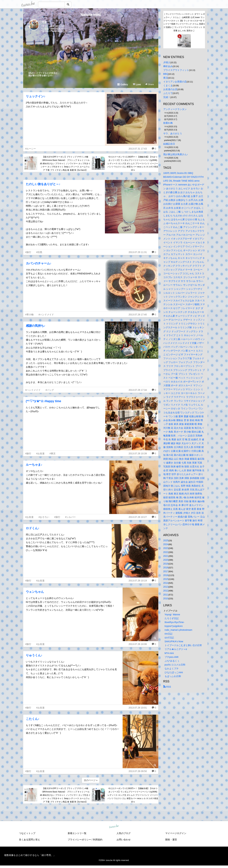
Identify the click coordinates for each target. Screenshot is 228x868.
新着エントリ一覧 (77, 833)
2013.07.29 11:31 (138, 252)
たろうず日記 (172, 618)
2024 (166, 544)
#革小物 (30, 315)
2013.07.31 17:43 (138, 149)
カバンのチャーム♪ (39, 263)
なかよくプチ (172, 669)
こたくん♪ (33, 719)
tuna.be (114, 826)
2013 (166, 587)
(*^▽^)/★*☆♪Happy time (44, 401)
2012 (166, 591)
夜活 (166, 78)
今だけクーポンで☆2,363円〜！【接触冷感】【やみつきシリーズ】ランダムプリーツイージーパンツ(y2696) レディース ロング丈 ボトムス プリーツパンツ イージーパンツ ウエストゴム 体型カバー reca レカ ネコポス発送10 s (133, 163)
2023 (166, 548)
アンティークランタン (175, 109)
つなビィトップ (27, 833)
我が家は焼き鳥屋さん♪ (176, 154)
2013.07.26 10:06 (138, 644)
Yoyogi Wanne (172, 615)
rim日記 (169, 634)
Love (137, 84)
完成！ (167, 97)
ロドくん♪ (33, 528)
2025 (166, 540)
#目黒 (39, 252)
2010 (166, 598)
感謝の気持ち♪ (36, 326)
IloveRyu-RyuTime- (175, 622)
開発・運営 (171, 840)
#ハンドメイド (46, 315)
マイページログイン (176, 833)
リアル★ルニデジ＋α (176, 649)
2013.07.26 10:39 (138, 453)
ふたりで (168, 93)
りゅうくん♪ (34, 655)
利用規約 (98, 840)
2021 (166, 556)
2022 (166, 552)
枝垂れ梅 (168, 123)
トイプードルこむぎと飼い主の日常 (183, 645)
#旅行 (28, 252)
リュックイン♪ (36, 96)
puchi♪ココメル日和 (175, 665)
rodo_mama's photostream (178, 630)
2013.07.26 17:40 (138, 315)
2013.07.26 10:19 (138, 581)
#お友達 (40, 453)
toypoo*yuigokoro (174, 626)
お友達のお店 (170, 89)
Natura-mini (91, 15)
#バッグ (50, 390)
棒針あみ (168, 66)
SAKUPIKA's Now (174, 641)
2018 (166, 568)
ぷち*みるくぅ (172, 661)
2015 (166, 579)
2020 (166, 560)
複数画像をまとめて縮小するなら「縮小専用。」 (30, 855)
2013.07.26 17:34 (138, 390)
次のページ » (91, 780)
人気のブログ (124, 833)
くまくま (168, 85)
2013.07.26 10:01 (138, 708)
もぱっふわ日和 (173, 676)
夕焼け (167, 62)
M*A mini (169, 653)
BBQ (166, 74)
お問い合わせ (124, 840)
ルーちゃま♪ (34, 465)
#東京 (53, 453)
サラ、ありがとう (173, 133)
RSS (167, 687)
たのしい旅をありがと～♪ (43, 184)
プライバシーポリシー (79, 840)
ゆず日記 (169, 638)
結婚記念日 (169, 144)
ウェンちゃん (35, 592)
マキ (44, 22)
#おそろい (44, 517)
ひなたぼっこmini (174, 672)
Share (150, 84)
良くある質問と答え (30, 840)
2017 (166, 571)
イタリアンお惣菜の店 (175, 82)
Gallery (123, 84)
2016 (166, 575)
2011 (166, 595)
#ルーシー (31, 149)
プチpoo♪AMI (172, 657)
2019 (166, 564)
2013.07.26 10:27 (138, 517)
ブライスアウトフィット (176, 70)
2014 (166, 583)
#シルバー (71, 517)
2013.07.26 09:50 (138, 771)
